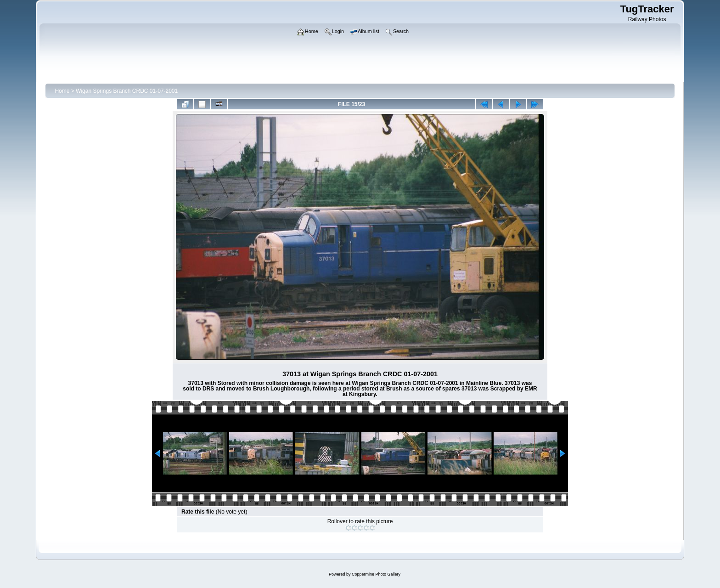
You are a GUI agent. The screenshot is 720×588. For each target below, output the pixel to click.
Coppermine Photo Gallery (376, 574)
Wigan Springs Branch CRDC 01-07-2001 (127, 91)
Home (62, 91)
